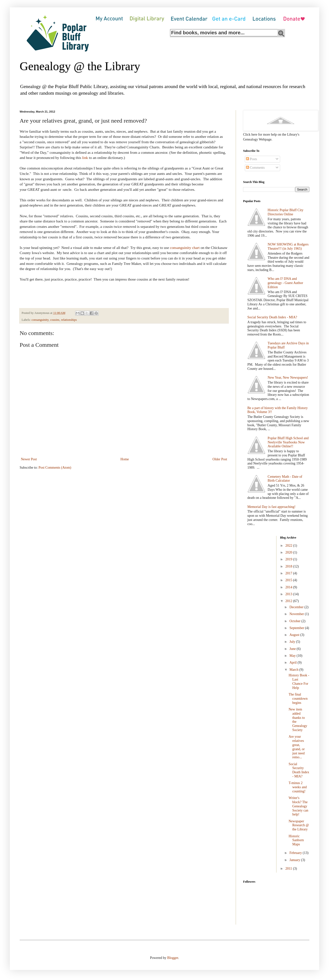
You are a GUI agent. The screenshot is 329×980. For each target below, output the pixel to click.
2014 (289, 587)
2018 (289, 566)
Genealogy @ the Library (80, 66)
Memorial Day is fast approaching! (272, 507)
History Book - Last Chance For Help (299, 681)
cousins (55, 320)
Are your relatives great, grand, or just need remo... (297, 747)
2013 (289, 594)
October (295, 621)
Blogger (173, 958)
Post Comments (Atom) (55, 468)
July (293, 642)
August (295, 635)
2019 (289, 559)
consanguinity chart (185, 248)
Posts (252, 159)
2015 (289, 580)
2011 (289, 869)
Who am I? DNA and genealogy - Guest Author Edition (285, 283)
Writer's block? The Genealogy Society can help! (298, 806)
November (297, 614)
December (297, 607)
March (294, 670)
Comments (255, 168)
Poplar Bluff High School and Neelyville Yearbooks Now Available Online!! (288, 442)
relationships (69, 320)
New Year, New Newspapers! (288, 378)
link (85, 158)
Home (125, 459)
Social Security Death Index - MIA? (272, 317)
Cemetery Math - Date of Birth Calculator (285, 479)
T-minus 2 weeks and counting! (298, 787)
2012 (289, 601)
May (293, 656)
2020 (289, 552)
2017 (289, 573)
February (296, 853)
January (295, 860)
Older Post (220, 459)
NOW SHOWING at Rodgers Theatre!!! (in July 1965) (288, 246)
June (293, 649)
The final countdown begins (298, 699)
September (297, 628)
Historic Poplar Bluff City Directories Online (286, 212)
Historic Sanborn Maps (296, 840)
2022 (289, 546)
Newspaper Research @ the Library (299, 825)
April (294, 663)
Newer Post (29, 459)
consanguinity (40, 320)
